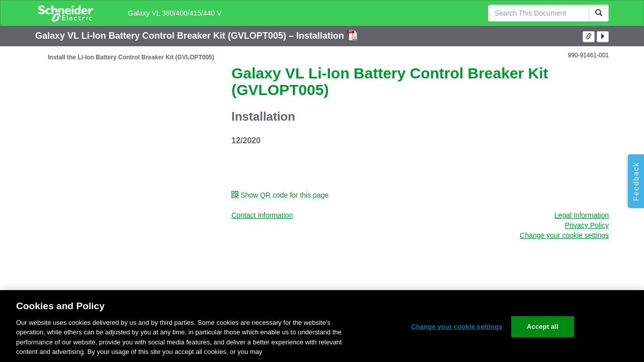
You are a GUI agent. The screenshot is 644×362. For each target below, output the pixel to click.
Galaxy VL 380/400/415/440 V (175, 13)
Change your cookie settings (564, 235)
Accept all (543, 327)
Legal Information (582, 215)
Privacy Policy (587, 225)
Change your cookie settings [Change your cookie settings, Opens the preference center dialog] (457, 327)
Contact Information (262, 215)
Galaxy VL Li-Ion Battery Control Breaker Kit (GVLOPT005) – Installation (191, 36)
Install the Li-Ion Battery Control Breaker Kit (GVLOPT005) (131, 57)
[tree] (126, 57)
